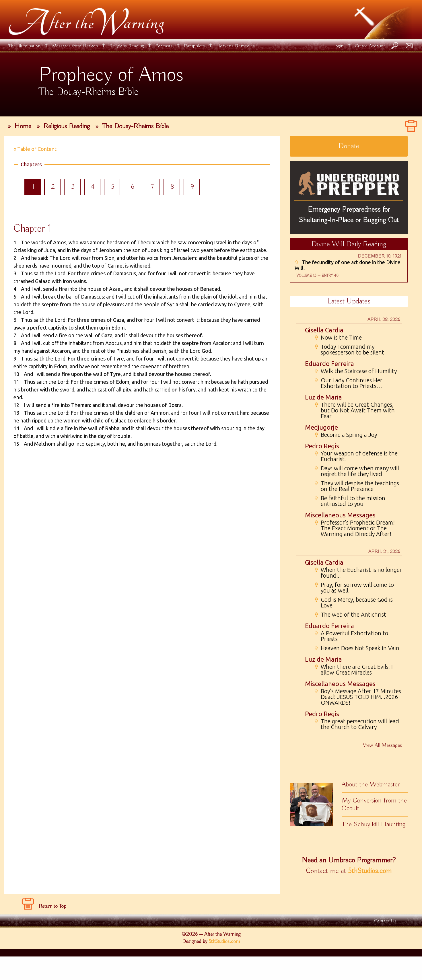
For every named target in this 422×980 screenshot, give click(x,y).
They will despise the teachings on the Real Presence (357, 486)
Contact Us (385, 945)
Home (23, 126)
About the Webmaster (371, 784)
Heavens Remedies (236, 46)
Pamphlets (194, 46)
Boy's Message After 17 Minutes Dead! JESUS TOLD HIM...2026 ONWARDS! (358, 697)
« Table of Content (35, 149)
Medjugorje (321, 427)
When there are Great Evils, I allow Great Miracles (353, 670)
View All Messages (382, 745)
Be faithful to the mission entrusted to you (350, 501)
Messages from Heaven (75, 46)
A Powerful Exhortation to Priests (351, 636)
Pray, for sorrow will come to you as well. (354, 588)
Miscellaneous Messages (340, 515)
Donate (349, 146)
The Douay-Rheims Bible (135, 126)
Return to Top (52, 930)
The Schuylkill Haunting (374, 824)
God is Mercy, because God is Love (353, 603)
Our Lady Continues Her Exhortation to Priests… (348, 383)
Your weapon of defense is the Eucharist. (356, 456)
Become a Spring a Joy (346, 435)
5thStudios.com (370, 871)
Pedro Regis (322, 446)
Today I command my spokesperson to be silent (349, 350)
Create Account (370, 46)
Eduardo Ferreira (329, 364)
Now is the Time (338, 338)
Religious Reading (127, 46)
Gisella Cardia (324, 330)
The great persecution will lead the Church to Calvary (357, 724)
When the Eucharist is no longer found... (358, 573)
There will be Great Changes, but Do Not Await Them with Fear (354, 410)
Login (338, 46)
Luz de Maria (323, 397)
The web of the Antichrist (350, 615)
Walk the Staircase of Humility (355, 371)
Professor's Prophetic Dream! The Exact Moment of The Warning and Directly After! (354, 528)
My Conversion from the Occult (374, 804)
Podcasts (164, 46)
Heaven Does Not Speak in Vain (357, 648)
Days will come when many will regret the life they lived (357, 471)
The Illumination (24, 46)
